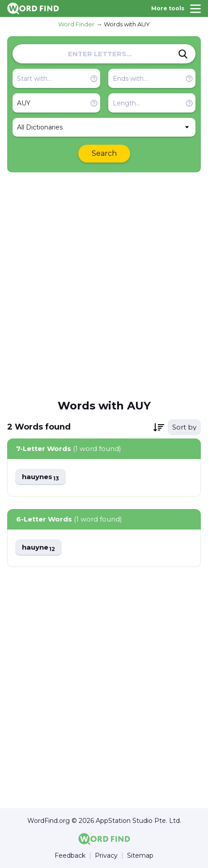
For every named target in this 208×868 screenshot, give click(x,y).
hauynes (40, 477)
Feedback (70, 856)
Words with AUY (127, 24)
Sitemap (140, 856)
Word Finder (76, 24)
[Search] (183, 54)
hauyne (38, 548)
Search (104, 153)
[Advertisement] (104, 285)
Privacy (106, 856)
